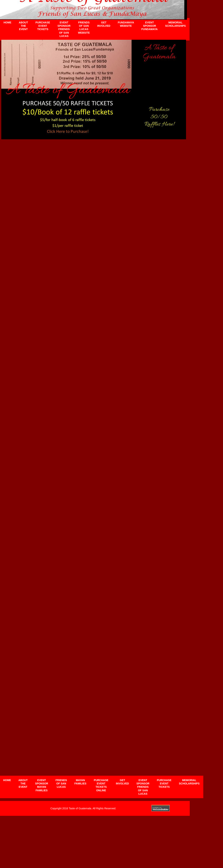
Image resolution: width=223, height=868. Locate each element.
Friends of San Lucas (61, 784)
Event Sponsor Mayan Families (42, 785)
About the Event (23, 784)
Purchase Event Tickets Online (101, 785)
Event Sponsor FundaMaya (150, 26)
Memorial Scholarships (189, 782)
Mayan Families (80, 782)
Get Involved (122, 782)
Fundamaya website (126, 24)
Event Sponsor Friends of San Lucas (143, 787)
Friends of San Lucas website (84, 28)
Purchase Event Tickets (164, 784)
